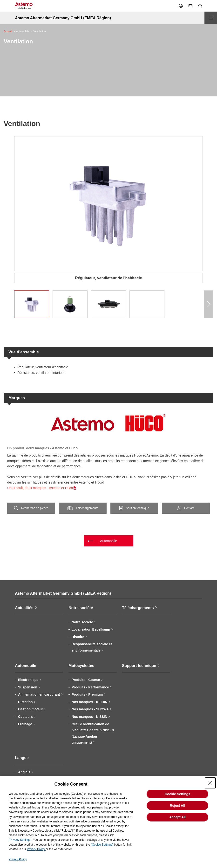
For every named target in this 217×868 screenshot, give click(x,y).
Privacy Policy (36, 849)
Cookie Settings (177, 794)
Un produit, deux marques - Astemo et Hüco (40, 488)
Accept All (177, 817)
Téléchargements (87, 508)
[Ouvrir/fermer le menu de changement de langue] (181, 6)
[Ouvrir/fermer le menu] (211, 18)
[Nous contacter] (190, 6)
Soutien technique (137, 508)
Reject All (177, 806)
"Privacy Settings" (20, 840)
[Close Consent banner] (210, 783)
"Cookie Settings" (102, 845)
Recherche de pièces (35, 508)
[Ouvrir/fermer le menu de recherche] (200, 6)
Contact (189, 508)
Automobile (108, 541)
